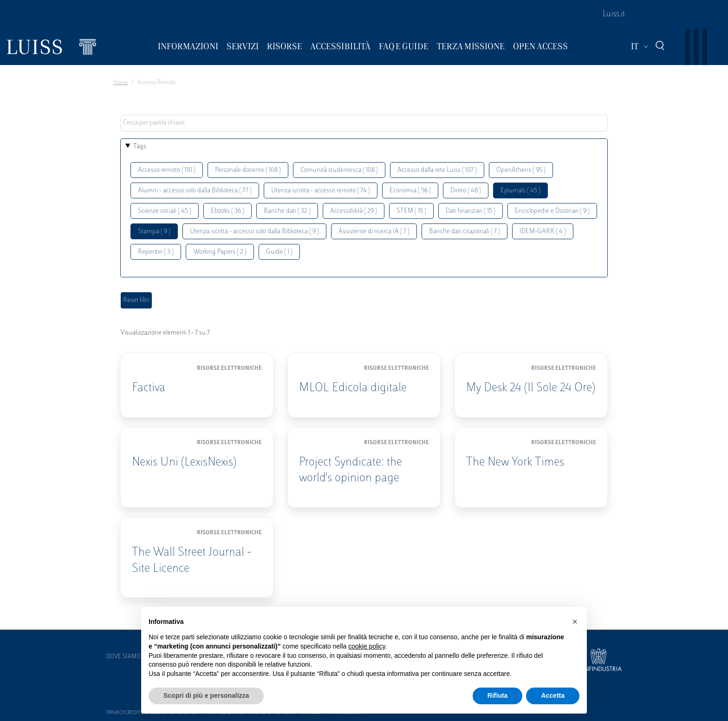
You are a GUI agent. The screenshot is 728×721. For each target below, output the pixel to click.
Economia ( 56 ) (410, 191)
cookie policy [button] (367, 646)
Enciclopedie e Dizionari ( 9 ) (552, 211)
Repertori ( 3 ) (156, 252)
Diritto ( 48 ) (466, 191)
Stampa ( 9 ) (154, 232)
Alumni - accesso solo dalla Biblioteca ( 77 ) (195, 191)
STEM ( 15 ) (411, 211)
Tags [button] (140, 147)
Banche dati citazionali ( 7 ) (465, 232)
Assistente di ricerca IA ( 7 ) (374, 232)
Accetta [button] (553, 695)
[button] (575, 622)
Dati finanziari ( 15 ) (471, 211)
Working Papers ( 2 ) (220, 252)
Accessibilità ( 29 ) (354, 211)
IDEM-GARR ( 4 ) (543, 232)
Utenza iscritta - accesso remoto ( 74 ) (321, 191)
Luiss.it (614, 14)
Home (120, 83)
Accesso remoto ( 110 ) (167, 170)
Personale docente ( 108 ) (248, 170)
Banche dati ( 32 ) (287, 211)
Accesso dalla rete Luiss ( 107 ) (437, 170)
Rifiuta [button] (498, 695)
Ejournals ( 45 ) (520, 191)
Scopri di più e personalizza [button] (206, 695)
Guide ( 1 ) (279, 252)
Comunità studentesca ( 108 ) (339, 170)
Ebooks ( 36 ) (227, 211)
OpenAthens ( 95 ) (521, 170)
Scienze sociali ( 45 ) (165, 211)
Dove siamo (123, 657)
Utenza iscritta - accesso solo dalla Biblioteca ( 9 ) (254, 232)
